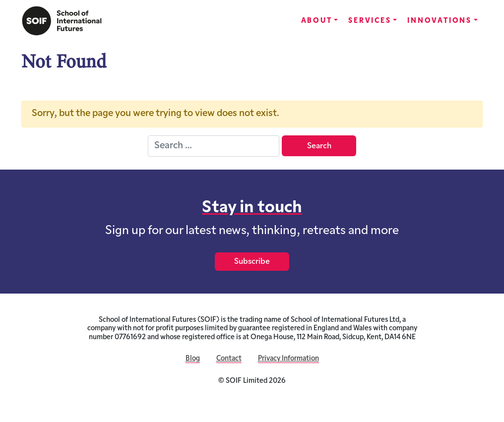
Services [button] (370, 21)
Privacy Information (288, 359)
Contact (229, 359)
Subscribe (252, 262)
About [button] (317, 21)
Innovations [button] (440, 21)
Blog (193, 359)
